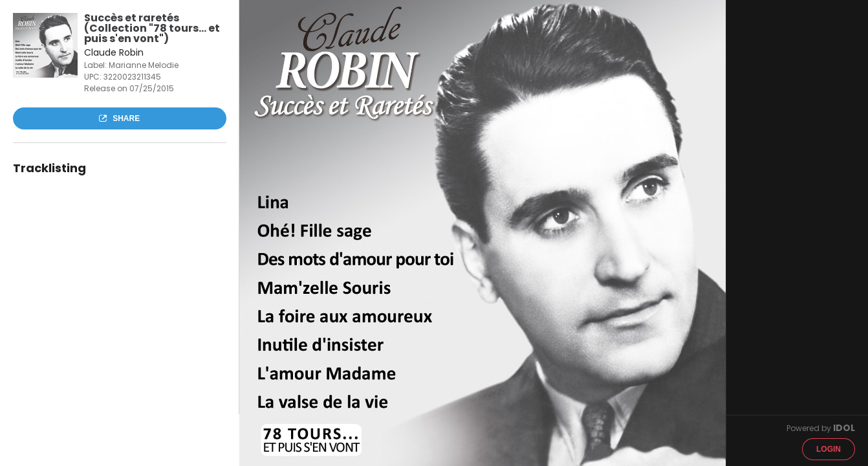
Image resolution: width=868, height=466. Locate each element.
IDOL (844, 428)
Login (829, 449)
